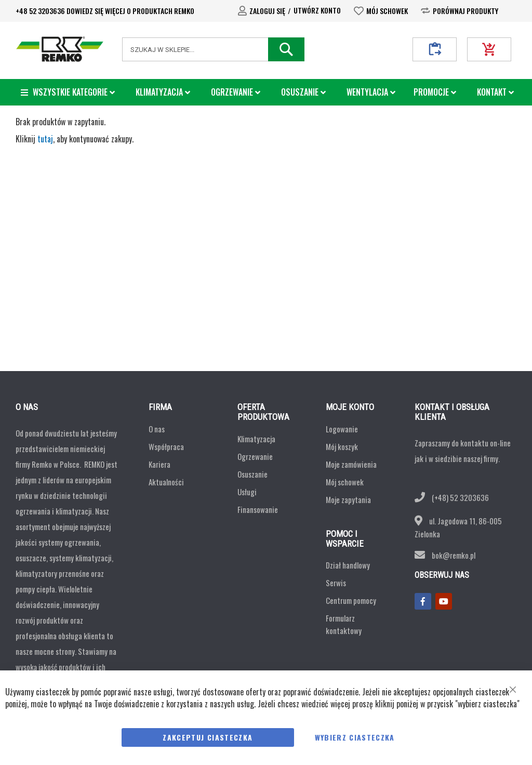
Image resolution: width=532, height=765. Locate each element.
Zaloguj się (267, 11)
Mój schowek (387, 11)
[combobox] (213, 49)
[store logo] (60, 49)
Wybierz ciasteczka (355, 737)
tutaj (45, 139)
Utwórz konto (317, 10)
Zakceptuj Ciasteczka (208, 737)
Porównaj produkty (465, 11)
